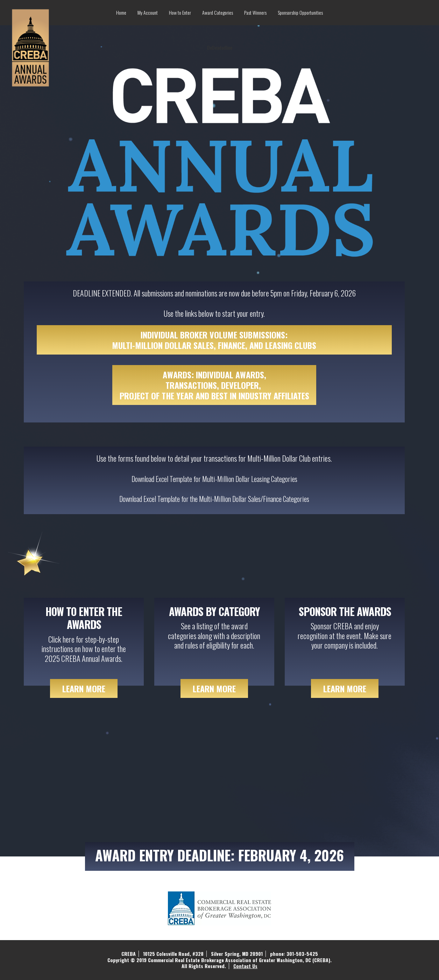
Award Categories (218, 12)
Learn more (214, 688)
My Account (148, 12)
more (84, 688)
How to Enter (180, 12)
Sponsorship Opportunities (300, 12)
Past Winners (255, 12)
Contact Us (245, 966)
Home (121, 12)
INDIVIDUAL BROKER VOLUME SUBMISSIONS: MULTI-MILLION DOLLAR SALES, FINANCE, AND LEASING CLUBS (214, 340)
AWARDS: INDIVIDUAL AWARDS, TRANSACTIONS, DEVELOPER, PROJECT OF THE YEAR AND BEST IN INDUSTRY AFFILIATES (214, 385)
